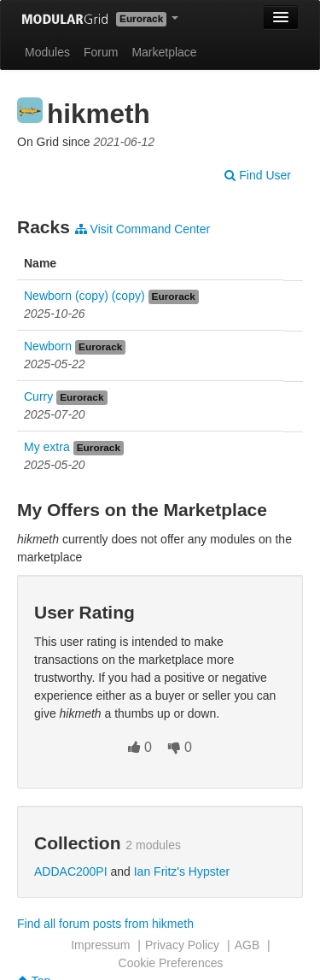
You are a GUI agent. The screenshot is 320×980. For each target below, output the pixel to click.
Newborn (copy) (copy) (84, 296)
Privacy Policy (182, 945)
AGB (247, 945)
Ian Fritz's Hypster (182, 871)
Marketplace (164, 52)
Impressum (100, 945)
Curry (38, 396)
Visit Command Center (143, 229)
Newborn (48, 346)
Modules (47, 52)
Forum (101, 52)
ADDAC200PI (71, 871)
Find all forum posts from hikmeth (105, 924)
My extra (47, 447)
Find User (258, 175)
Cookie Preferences (171, 963)
